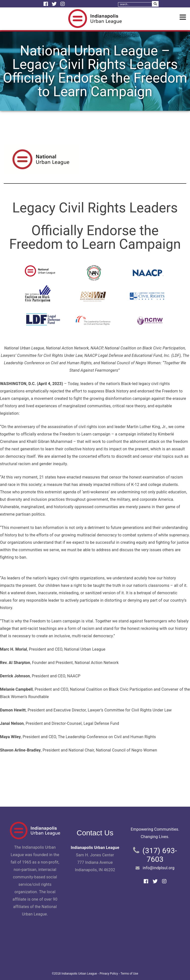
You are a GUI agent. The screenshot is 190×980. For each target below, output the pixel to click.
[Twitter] (55, 4)
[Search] (135, 4)
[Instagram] (63, 4)
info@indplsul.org (159, 868)
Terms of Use (129, 974)
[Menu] (183, 17)
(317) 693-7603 (160, 855)
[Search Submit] (155, 4)
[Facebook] (46, 4)
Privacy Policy (109, 974)
